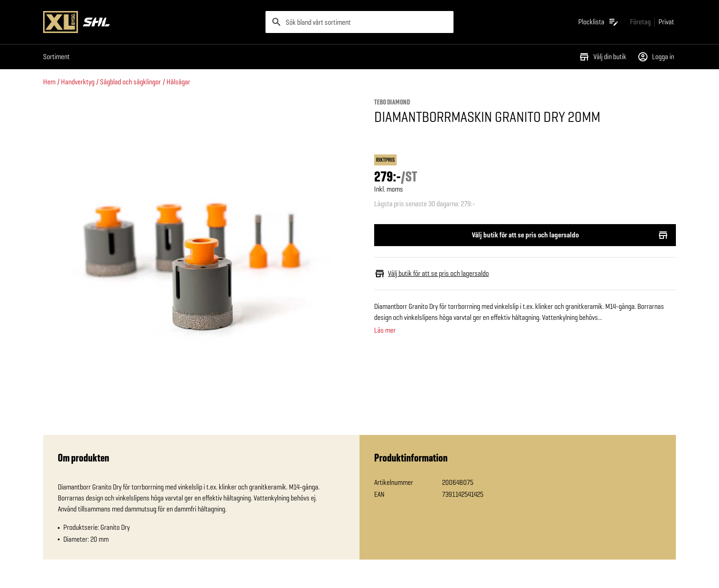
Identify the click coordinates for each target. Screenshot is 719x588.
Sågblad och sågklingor (130, 82)
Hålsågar (178, 82)
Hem (49, 82)
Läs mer (385, 330)
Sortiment (56, 57)
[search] (359, 22)
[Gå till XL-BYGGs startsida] (151, 22)
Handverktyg (78, 82)
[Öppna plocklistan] (599, 22)
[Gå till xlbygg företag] (640, 22)
